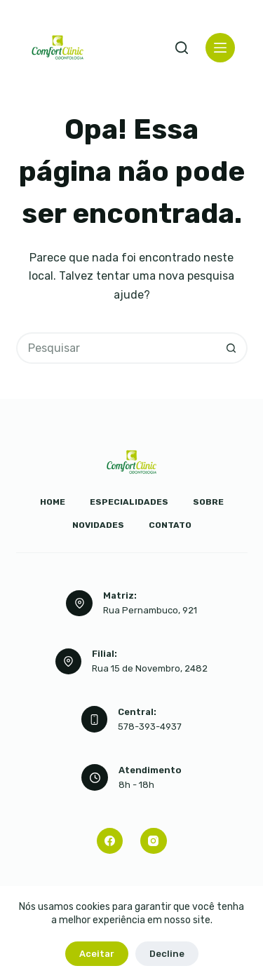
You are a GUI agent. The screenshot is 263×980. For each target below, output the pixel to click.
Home (53, 502)
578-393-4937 (150, 727)
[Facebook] (110, 841)
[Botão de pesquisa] (232, 348)
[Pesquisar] (182, 48)
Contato (170, 525)
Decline (167, 954)
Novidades (98, 525)
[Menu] (220, 48)
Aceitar (97, 954)
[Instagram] (154, 841)
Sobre (208, 502)
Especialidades (129, 502)
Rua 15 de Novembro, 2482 (150, 668)
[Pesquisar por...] (116, 348)
